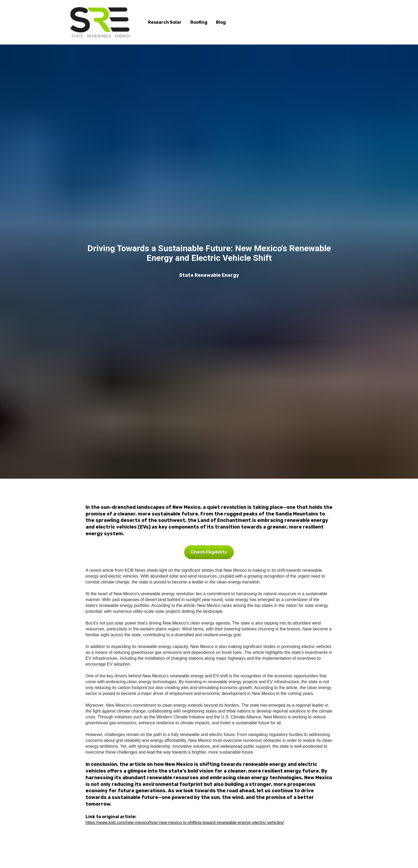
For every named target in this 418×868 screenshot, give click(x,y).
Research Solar (165, 22)
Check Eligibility (209, 552)
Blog (221, 22)
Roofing (199, 22)
